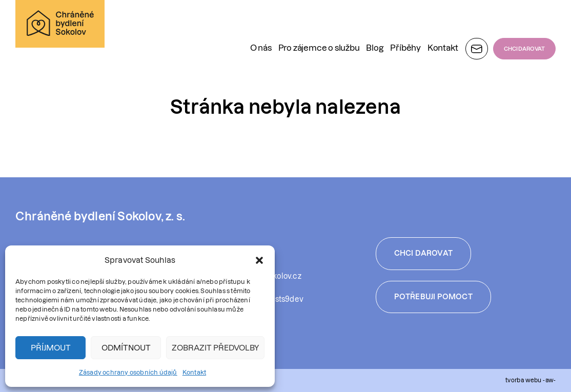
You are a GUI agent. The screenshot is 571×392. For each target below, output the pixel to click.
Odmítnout (126, 348)
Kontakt (194, 372)
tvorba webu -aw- (531, 380)
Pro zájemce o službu (319, 23)
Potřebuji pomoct (433, 297)
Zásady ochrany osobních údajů (128, 372)
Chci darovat (423, 253)
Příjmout (51, 348)
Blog (375, 23)
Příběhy (405, 23)
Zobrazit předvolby (215, 348)
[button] (259, 260)
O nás (261, 23)
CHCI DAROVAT (524, 24)
